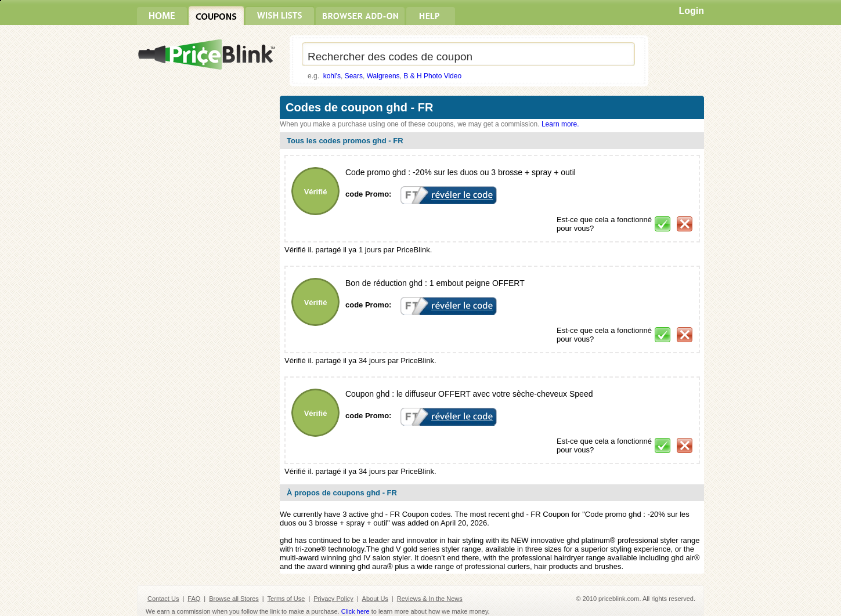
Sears (354, 76)
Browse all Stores (234, 599)
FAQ (194, 599)
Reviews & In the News (430, 599)
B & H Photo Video (432, 76)
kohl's (332, 76)
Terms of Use (286, 599)
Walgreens (383, 76)
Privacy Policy (333, 599)
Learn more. (560, 124)
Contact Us (163, 599)
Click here (355, 611)
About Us (375, 599)
